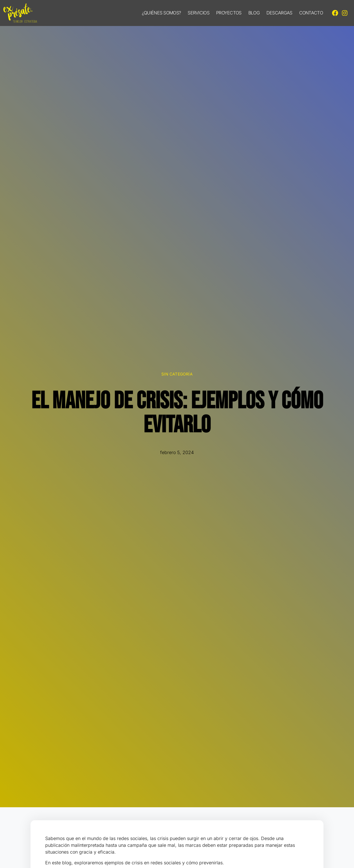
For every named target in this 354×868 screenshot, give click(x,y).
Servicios (198, 13)
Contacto (311, 13)
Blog (254, 13)
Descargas (279, 13)
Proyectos (229, 13)
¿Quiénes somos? (161, 13)
